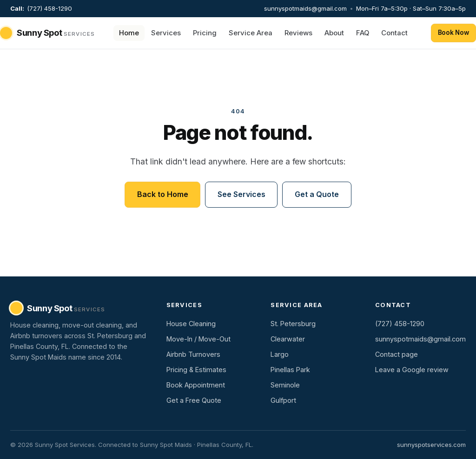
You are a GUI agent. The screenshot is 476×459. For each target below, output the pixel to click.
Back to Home (162, 194)
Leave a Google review (412, 370)
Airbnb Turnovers (193, 354)
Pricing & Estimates (196, 370)
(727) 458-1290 (50, 8)
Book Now (453, 33)
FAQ (363, 33)
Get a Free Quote (194, 400)
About (334, 33)
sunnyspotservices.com (431, 445)
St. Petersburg (293, 324)
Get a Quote (317, 194)
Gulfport (283, 400)
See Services (241, 194)
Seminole (285, 385)
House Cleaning (191, 324)
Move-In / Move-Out (198, 339)
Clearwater (288, 339)
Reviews (298, 33)
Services (166, 33)
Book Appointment (196, 385)
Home (129, 33)
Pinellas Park (290, 370)
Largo (280, 354)
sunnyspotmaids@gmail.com (305, 8)
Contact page (397, 354)
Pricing (205, 33)
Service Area (251, 33)
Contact (394, 33)
